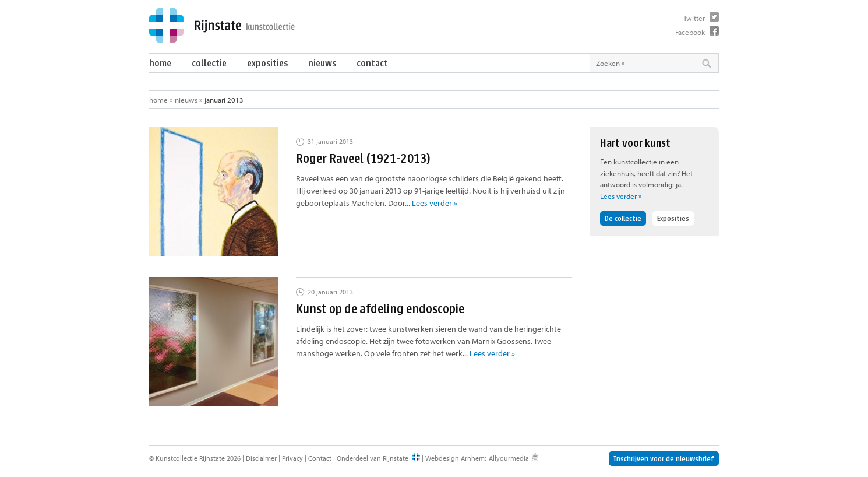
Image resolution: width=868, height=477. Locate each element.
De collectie (623, 218)
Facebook (690, 32)
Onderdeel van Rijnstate (373, 458)
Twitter (694, 18)
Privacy (292, 458)
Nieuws (322, 63)
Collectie (209, 63)
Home (160, 63)
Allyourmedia (509, 458)
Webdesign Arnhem (455, 458)
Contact (372, 63)
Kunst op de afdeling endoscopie (380, 309)
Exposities (267, 63)
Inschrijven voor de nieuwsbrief (664, 459)
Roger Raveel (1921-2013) (363, 158)
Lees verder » (435, 203)
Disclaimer (261, 458)
